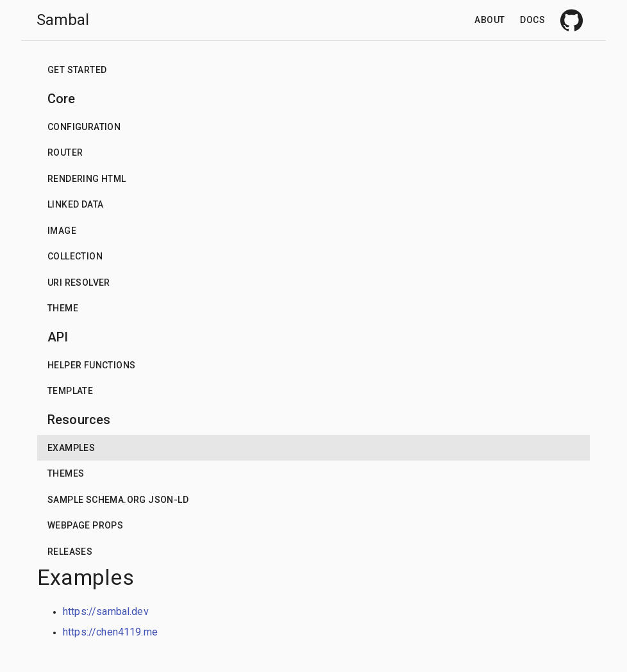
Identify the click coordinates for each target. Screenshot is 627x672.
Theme (63, 308)
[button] (313, 70)
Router (65, 152)
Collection (75, 256)
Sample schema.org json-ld (118, 500)
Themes (66, 473)
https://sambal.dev (106, 611)
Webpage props (85, 525)
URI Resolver (79, 283)
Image (62, 231)
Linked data (75, 204)
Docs (532, 20)
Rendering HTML (87, 179)
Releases (70, 552)
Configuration (84, 127)
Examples (71, 448)
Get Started (77, 70)
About (489, 20)
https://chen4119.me (110, 632)
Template (70, 391)
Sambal (63, 20)
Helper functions (91, 365)
